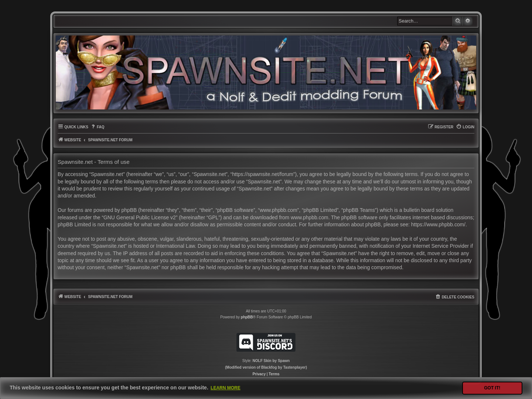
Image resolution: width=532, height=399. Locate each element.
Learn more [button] (226, 388)
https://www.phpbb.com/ (438, 224)
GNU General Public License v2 (140, 217)
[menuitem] (97, 127)
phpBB (247, 317)
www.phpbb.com (310, 217)
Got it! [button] (492, 388)
